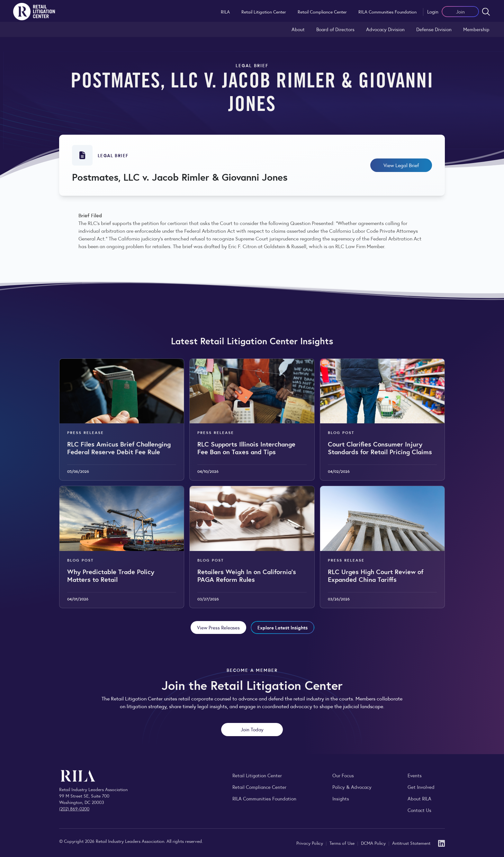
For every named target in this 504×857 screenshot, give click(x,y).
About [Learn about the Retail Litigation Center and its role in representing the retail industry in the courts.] (298, 29)
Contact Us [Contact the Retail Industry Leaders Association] (419, 810)
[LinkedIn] (441, 843)
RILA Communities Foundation (387, 12)
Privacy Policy (310, 843)
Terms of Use (343, 843)
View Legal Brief (401, 165)
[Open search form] (486, 12)
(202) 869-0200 (74, 808)
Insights (341, 798)
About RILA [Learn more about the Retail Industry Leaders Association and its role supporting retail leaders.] (419, 798)
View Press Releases (218, 627)
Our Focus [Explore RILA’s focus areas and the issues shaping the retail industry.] (343, 775)
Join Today (252, 729)
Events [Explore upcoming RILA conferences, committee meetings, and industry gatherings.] (415, 775)
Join (460, 11)
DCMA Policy (374, 843)
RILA (225, 12)
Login (433, 11)
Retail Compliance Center (322, 12)
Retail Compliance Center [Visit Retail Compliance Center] (259, 787)
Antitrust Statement (411, 843)
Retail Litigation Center (264, 12)
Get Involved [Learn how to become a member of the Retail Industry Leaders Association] (421, 787)
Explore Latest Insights (283, 627)
